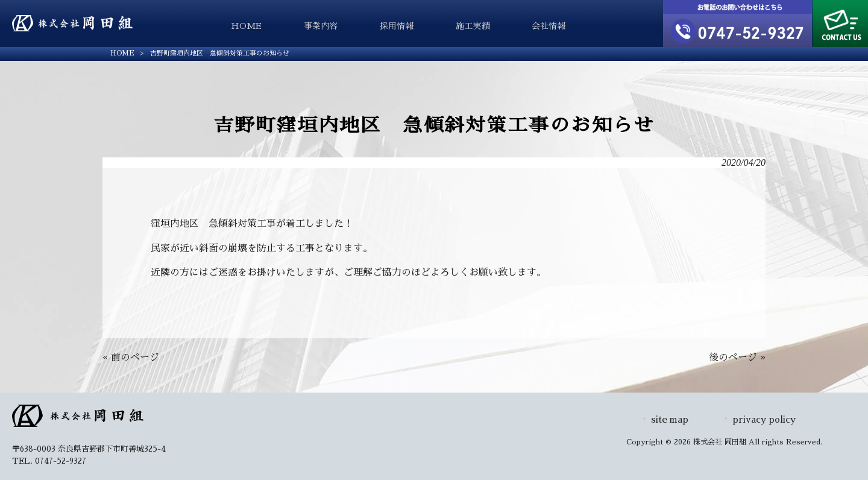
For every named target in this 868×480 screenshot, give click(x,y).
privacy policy (764, 420)
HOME (122, 53)
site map (670, 420)
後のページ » (737, 358)
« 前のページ (131, 358)
